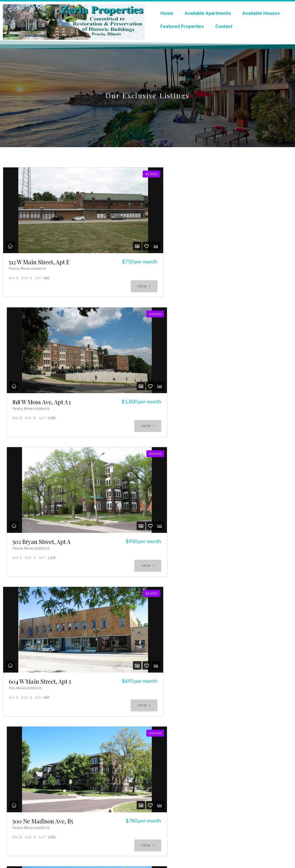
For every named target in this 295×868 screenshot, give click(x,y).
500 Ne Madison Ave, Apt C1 (26, 620)
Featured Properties (182, 26)
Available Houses (261, 13)
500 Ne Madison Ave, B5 (124, 470)
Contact (224, 26)
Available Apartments (208, 13)
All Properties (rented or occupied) (52, 658)
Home (167, 13)
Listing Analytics (36, 653)
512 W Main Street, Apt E (25, 323)
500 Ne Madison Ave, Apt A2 (223, 470)
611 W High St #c (223, 616)
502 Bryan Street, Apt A (221, 323)
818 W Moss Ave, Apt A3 (122, 323)
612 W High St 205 (124, 616)
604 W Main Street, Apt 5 (24, 466)
